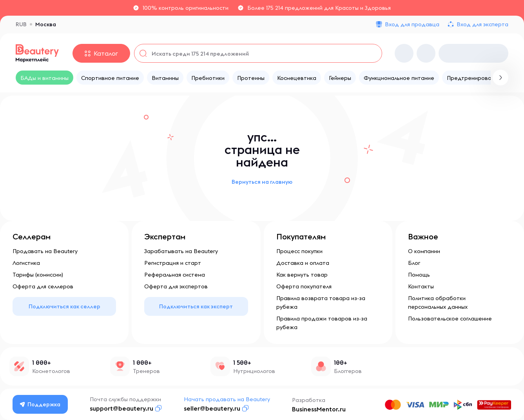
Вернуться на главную (262, 182)
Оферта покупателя (304, 286)
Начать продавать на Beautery (227, 399)
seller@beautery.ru (212, 408)
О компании (424, 251)
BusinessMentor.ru (319, 409)
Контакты (421, 286)
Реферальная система (175, 275)
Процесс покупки (299, 251)
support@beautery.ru (121, 408)
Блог (414, 263)
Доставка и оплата (303, 263)
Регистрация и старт (173, 263)
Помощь (419, 275)
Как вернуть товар (302, 275)
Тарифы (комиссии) (38, 275)
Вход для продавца (412, 24)
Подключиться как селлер (64, 306)
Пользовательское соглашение (450, 319)
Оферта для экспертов (176, 286)
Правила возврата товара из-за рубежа (321, 302)
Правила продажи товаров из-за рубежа (322, 323)
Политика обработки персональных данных (438, 302)
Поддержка (40, 404)
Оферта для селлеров (43, 286)
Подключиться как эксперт (196, 306)
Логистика (26, 263)
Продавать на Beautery (45, 251)
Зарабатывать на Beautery (181, 251)
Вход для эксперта (482, 24)
